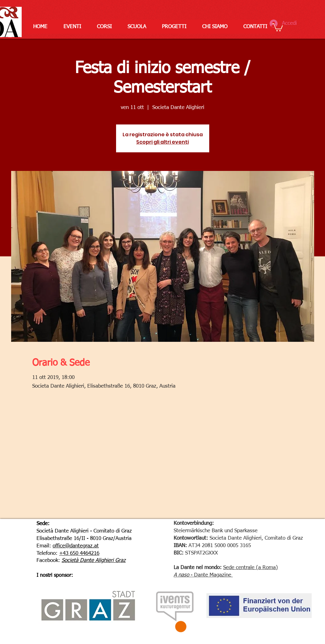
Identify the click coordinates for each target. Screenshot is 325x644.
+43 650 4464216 (79, 553)
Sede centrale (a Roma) (251, 568)
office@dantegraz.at (76, 546)
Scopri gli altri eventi (162, 142)
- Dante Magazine (210, 575)
